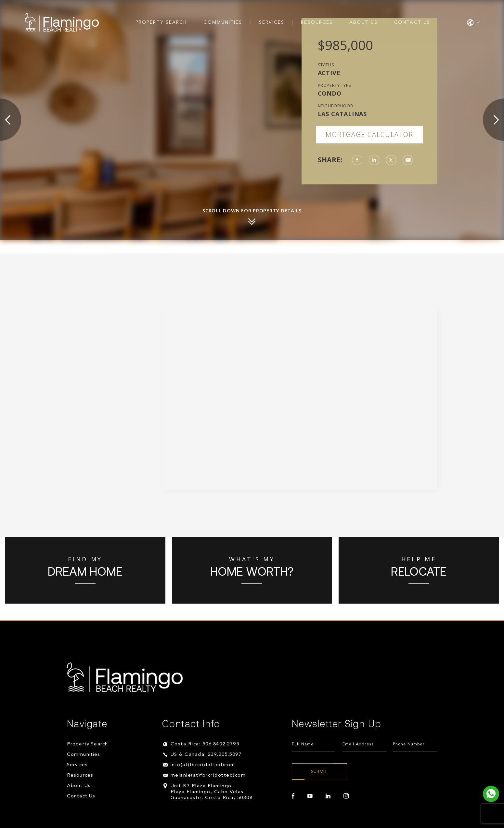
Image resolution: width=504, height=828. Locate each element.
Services (272, 22)
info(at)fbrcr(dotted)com (203, 765)
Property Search (161, 22)
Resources (317, 22)
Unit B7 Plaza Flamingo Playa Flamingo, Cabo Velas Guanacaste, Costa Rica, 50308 (212, 792)
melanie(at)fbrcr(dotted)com (208, 775)
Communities (223, 22)
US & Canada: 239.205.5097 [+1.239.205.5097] (206, 755)
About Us (363, 22)
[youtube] (310, 796)
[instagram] (346, 796)
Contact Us (412, 22)
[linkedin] (328, 796)
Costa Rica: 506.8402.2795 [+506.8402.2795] (205, 744)
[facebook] (293, 796)
